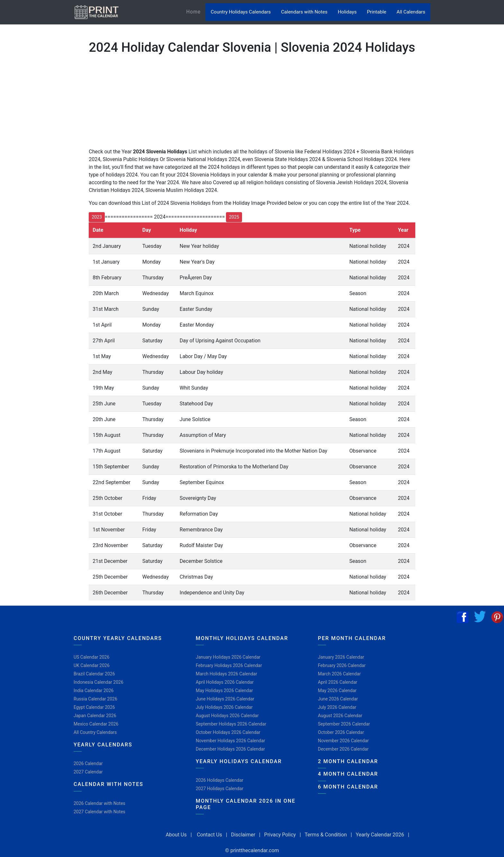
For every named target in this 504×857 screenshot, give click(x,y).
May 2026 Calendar (337, 690)
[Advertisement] (37, 209)
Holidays (347, 12)
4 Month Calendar (348, 774)
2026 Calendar (88, 763)
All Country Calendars (95, 732)
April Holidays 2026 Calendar (225, 682)
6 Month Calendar (348, 787)
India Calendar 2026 (94, 690)
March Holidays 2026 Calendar (226, 674)
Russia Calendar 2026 (95, 699)
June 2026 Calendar (338, 699)
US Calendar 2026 (91, 657)
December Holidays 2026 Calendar (230, 749)
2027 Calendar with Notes (99, 812)
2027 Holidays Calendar (220, 789)
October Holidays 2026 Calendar (228, 732)
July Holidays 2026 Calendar (224, 707)
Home (196, 11)
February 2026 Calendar (342, 665)
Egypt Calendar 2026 (94, 707)
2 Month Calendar (348, 761)
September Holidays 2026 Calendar (231, 724)
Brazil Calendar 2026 (94, 674)
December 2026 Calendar (343, 749)
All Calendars (411, 12)
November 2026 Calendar (343, 741)
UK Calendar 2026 (92, 665)
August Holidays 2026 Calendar (227, 716)
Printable (377, 12)
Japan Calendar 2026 (95, 716)
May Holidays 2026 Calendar (224, 690)
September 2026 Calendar (344, 724)
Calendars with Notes (304, 12)
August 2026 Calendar (340, 716)
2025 (234, 217)
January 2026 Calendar (341, 657)
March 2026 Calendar (339, 674)
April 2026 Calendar (338, 682)
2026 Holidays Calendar (220, 780)
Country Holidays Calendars (241, 12)
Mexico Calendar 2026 (96, 724)
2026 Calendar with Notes (99, 803)
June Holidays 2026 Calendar (225, 699)
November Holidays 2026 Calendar (230, 741)
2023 (97, 217)
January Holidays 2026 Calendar (228, 657)
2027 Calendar (88, 772)
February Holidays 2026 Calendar (229, 665)
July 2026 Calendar (337, 707)
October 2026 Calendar (341, 732)
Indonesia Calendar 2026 (99, 682)
